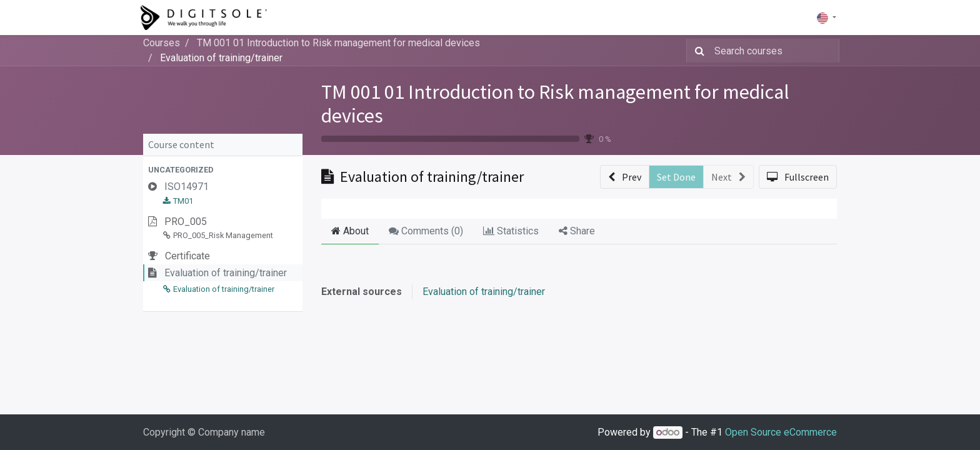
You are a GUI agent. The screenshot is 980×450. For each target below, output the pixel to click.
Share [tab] (577, 231)
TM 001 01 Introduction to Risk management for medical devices (555, 104)
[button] (223, 170)
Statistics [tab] (511, 231)
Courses (162, 43)
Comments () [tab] (426, 231)
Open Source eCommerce (781, 432)
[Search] (697, 51)
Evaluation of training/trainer (484, 292)
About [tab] (350, 231)
